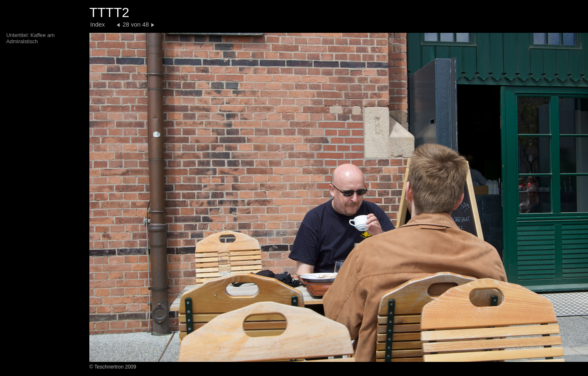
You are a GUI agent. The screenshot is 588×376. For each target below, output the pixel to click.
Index (97, 25)
